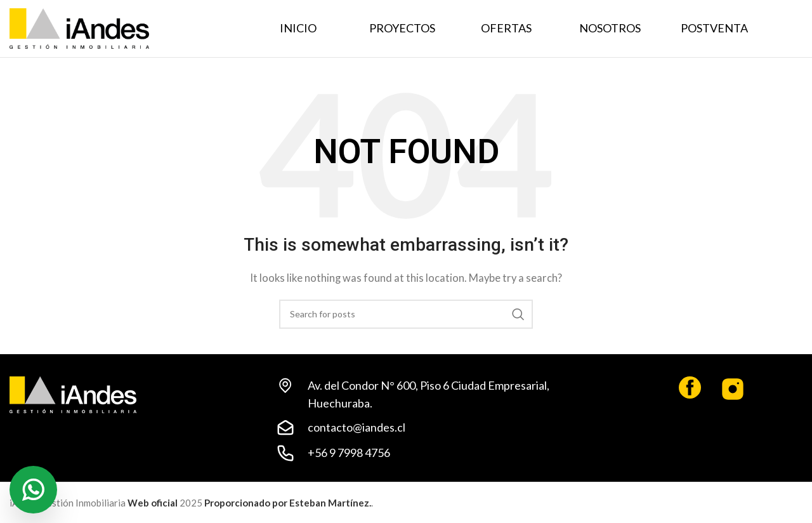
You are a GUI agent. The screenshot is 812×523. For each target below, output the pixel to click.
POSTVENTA (714, 28)
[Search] (406, 314)
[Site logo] (79, 27)
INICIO (298, 28)
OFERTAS (506, 28)
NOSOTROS (610, 28)
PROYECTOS (402, 28)
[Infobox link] (660, 392)
